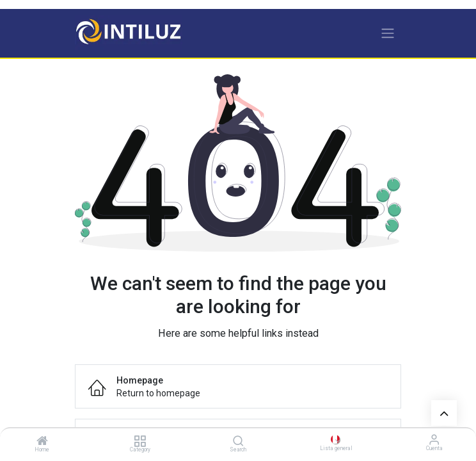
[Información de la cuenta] (434, 440)
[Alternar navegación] (388, 33)
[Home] (42, 442)
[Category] (140, 442)
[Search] (238, 442)
